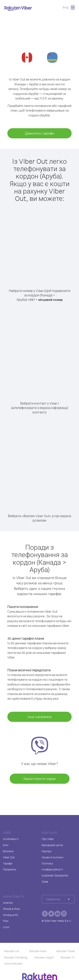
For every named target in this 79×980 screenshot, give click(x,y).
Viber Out (9, 857)
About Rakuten (13, 964)
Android (8, 903)
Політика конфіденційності (52, 866)
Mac (6, 921)
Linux (6, 927)
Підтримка (10, 869)
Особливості (11, 839)
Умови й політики (52, 857)
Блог (6, 845)
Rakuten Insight (44, 957)
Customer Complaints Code (55, 878)
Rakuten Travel (66, 951)
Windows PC (11, 915)
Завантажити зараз (39, 779)
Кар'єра (46, 851)
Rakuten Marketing (16, 957)
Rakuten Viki (12, 951)
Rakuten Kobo (38, 951)
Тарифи (8, 863)
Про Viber (48, 839)
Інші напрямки (40, 717)
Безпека (8, 851)
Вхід (66, 7)
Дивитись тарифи (40, 133)
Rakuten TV (68, 957)
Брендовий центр (52, 845)
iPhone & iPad (11, 909)
